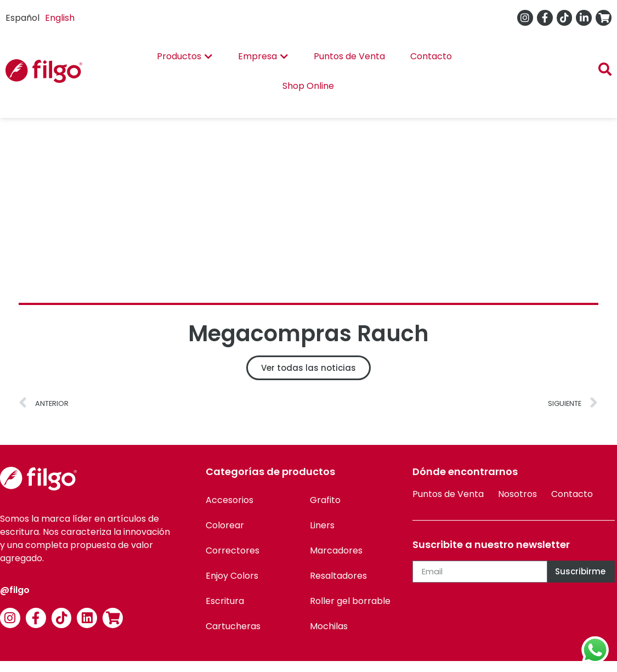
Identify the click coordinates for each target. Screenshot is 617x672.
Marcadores (336, 550)
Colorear (225, 525)
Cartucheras (233, 626)
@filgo (15, 590)
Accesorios (230, 500)
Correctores (233, 550)
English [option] (60, 18)
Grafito (325, 500)
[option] (60, 18)
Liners (322, 525)
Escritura (225, 601)
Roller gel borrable (350, 601)
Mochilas (329, 626)
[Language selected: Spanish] (43, 18)
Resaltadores (338, 576)
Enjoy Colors (232, 576)
